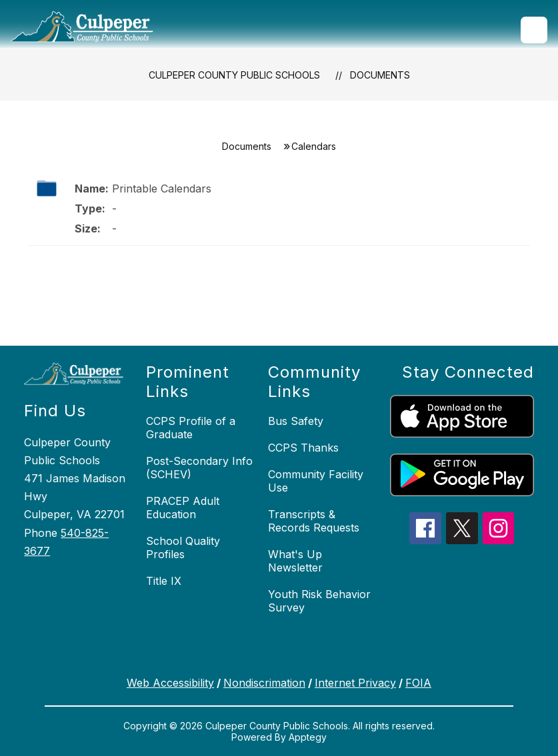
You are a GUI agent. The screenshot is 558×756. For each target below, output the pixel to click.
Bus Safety (296, 421)
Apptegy (308, 737)
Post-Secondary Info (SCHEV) (199, 468)
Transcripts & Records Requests (314, 521)
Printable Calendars (162, 189)
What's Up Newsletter (295, 561)
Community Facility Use (316, 481)
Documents (380, 75)
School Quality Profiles (183, 548)
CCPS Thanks (303, 448)
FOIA (418, 683)
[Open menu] (534, 30)
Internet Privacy (355, 683)
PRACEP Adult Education (183, 508)
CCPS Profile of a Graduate (191, 428)
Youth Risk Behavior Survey (319, 601)
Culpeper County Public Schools (234, 75)
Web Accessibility (170, 683)
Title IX (164, 581)
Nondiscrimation (264, 683)
